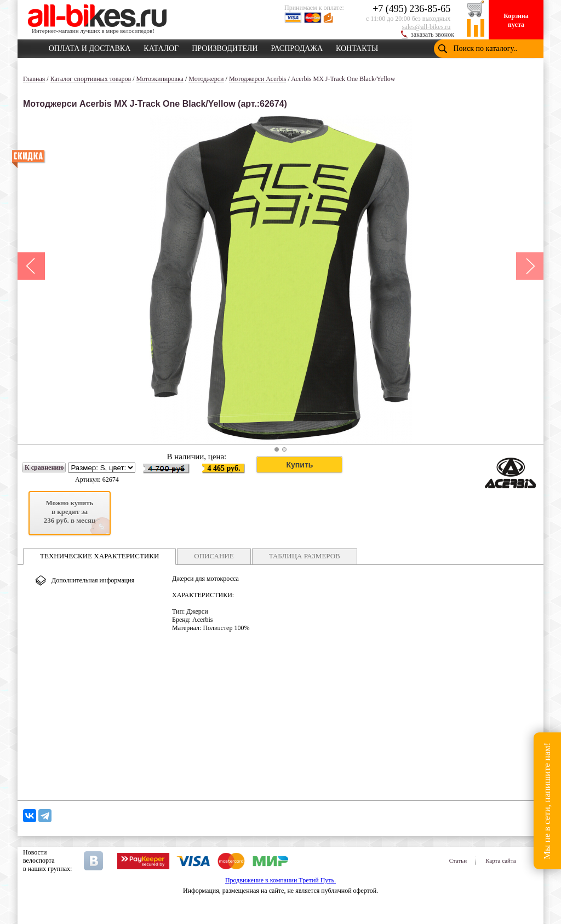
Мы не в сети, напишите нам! (547, 801)
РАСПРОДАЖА (297, 47)
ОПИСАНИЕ (214, 556)
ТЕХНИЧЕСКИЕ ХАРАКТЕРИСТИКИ (99, 556)
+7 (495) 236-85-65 (411, 9)
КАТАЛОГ (161, 47)
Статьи (458, 861)
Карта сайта (501, 861)
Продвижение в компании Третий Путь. (280, 880)
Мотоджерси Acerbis (258, 79)
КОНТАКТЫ (357, 47)
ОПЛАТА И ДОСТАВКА (90, 47)
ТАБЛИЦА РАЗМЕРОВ (305, 556)
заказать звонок (433, 34)
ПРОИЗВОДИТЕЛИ (225, 47)
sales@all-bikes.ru (427, 27)
